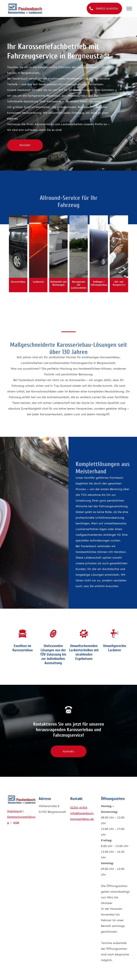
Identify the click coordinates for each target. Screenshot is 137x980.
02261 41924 (79, 808)
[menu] (129, 9)
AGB (16, 822)
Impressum (15, 811)
